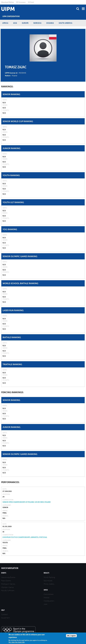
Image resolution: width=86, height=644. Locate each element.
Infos (46, 590)
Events (4, 573)
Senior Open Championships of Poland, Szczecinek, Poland (27, 502)
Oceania (50, 23)
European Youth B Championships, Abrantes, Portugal (25, 537)
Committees (49, 594)
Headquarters (49, 601)
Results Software (8, 591)
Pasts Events (6, 581)
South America (66, 23)
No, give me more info (17, 642)
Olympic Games (8, 587)
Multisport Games (8, 584)
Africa (5, 23)
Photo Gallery (49, 584)
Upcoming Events (8, 577)
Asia (15, 23)
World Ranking (49, 577)
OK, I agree (71, 636)
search (78, 9)
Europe (25, 23)
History (46, 598)
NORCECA (37, 23)
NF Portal (31, 2)
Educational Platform (7, 2)
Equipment (5, 618)
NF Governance (21, 2)
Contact (4, 614)
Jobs (46, 604)
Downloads (48, 581)
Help (3, 610)
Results (46, 573)
